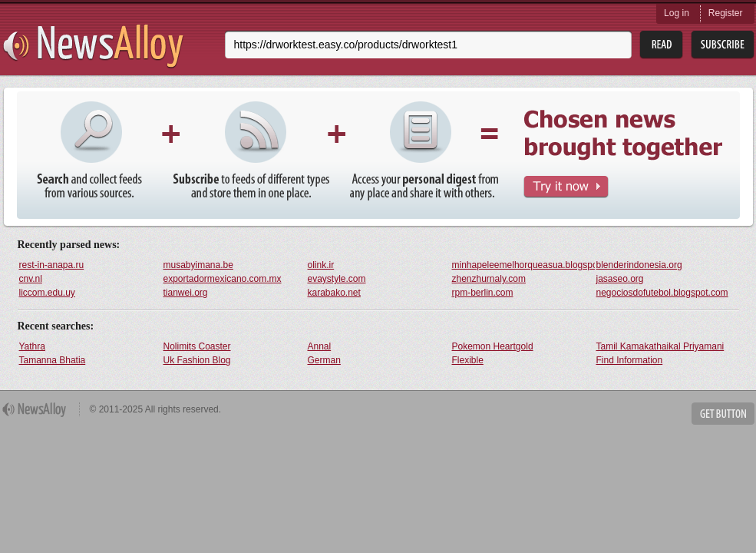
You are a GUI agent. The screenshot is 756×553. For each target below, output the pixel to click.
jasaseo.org (620, 279)
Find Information (630, 360)
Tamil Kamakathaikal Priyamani (660, 346)
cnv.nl (31, 279)
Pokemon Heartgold (493, 346)
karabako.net (334, 293)
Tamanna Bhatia (53, 360)
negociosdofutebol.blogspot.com (662, 293)
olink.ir (321, 265)
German (324, 360)
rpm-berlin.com (483, 293)
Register (726, 13)
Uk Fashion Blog (197, 360)
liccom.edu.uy (47, 293)
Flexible (468, 360)
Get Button (723, 414)
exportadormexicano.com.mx (223, 279)
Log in (677, 13)
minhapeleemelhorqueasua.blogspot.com (523, 265)
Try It (566, 187)
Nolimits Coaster (197, 346)
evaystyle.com (337, 279)
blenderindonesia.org (639, 265)
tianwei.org (186, 293)
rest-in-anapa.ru (52, 265)
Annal (320, 346)
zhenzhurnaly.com (489, 279)
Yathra (32, 346)
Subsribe (723, 45)
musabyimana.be (198, 265)
